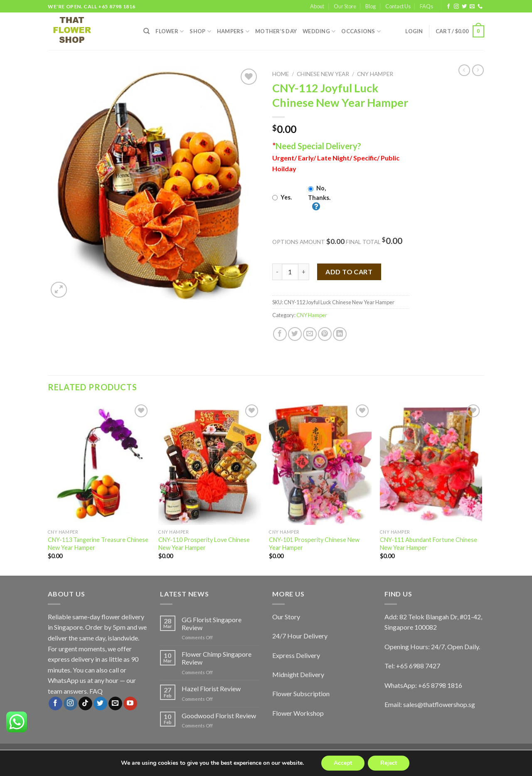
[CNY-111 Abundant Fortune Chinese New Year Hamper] (431, 464)
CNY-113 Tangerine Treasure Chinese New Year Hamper (98, 544)
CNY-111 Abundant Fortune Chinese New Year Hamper (429, 544)
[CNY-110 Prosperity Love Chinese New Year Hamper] (210, 464)
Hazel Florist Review (211, 689)
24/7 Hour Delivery (300, 636)
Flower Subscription (301, 693)
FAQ (96, 691)
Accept (343, 763)
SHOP (200, 31)
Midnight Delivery (298, 674)
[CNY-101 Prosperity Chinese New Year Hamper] (320, 464)
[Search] (147, 31)
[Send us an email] (472, 7)
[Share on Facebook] (280, 334)
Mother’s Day (276, 31)
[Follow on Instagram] (456, 7)
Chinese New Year (323, 74)
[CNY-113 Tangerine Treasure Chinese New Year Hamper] (99, 464)
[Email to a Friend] (310, 334)
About (317, 6)
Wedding (319, 31)
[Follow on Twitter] (464, 7)
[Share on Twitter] (295, 334)
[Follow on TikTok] (85, 704)
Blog (371, 6)
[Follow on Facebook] (448, 7)
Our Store (345, 6)
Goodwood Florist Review (219, 716)
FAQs (426, 6)
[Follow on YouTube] (130, 704)
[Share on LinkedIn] (340, 334)
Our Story (286, 617)
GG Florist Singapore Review (212, 623)
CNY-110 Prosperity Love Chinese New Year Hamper (204, 544)
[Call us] (480, 7)
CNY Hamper (375, 74)
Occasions (361, 31)
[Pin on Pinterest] (325, 334)
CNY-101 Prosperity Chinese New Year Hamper (314, 544)
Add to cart (349, 272)
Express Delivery (296, 655)
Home (281, 74)
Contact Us (398, 6)
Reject (389, 763)
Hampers (233, 31)
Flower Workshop (298, 713)
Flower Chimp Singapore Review (217, 658)
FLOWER (170, 31)
